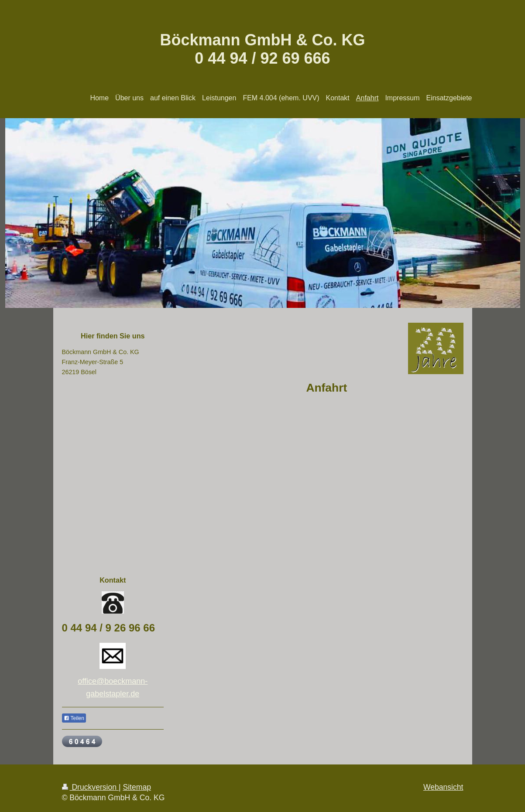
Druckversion (90, 787)
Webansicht (443, 787)
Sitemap (137, 787)
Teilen (74, 718)
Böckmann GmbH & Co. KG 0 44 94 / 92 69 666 (262, 49)
